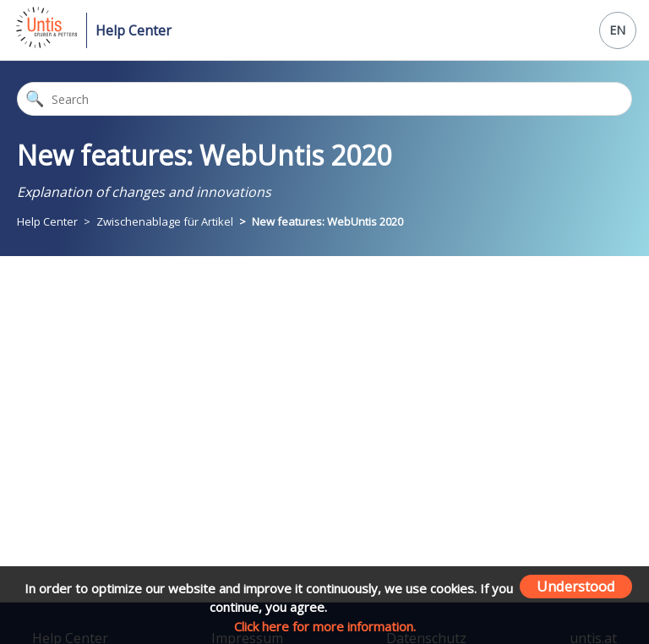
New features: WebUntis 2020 (327, 221)
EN (617, 30)
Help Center (134, 30)
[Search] (324, 99)
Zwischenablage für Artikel (166, 221)
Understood (576, 586)
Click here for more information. (325, 626)
